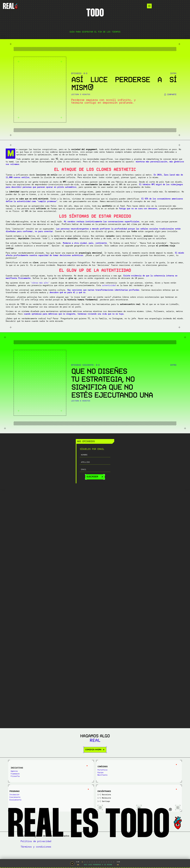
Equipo (62, 793)
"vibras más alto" (99, 541)
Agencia (19, 790)
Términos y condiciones (164, 847)
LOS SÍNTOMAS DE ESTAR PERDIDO (158, 209)
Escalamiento (108, 796)
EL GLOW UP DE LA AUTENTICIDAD (158, 213)
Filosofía (20, 796)
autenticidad (98, 553)
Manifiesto (64, 796)
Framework (20, 793)
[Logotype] (39, 7)
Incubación (107, 790)
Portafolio (64, 790)
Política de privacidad (131, 847)
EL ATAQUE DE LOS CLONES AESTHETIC (161, 204)
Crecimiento (108, 793)
